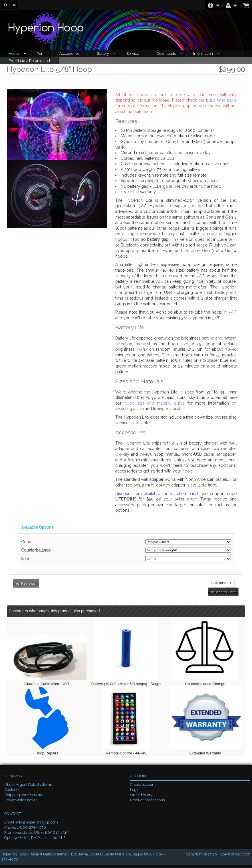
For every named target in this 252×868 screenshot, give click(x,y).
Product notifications (147, 800)
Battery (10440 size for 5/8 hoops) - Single (126, 684)
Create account (143, 785)
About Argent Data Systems (28, 785)
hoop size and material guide (155, 403)
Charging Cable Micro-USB (47, 684)
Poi (39, 54)
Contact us (13, 790)
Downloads (166, 54)
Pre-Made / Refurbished (29, 61)
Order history (141, 795)
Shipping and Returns (23, 795)
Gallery (103, 54)
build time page (221, 100)
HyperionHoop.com (234, 854)
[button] (223, 592)
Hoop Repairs (47, 753)
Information (203, 54)
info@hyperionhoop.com (37, 822)
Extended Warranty (205, 753)
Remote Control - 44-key (126, 753)
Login (135, 790)
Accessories (69, 54)
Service (133, 54)
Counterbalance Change (205, 684)
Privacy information (21, 800)
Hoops (14, 54)
